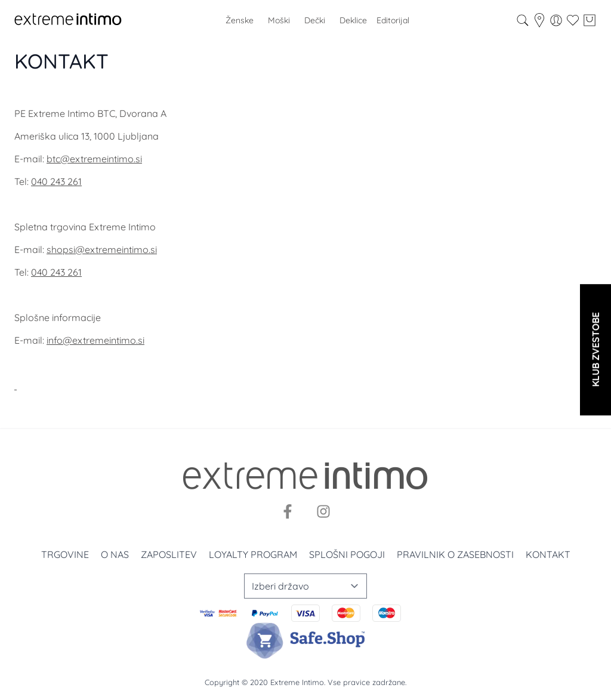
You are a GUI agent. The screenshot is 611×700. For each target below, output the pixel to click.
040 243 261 (56, 181)
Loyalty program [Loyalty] (253, 554)
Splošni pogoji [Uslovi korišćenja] (347, 554)
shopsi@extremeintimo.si (102, 249)
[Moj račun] (556, 20)
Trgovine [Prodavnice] (65, 554)
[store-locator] (539, 20)
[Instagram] (323, 511)
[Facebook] (288, 511)
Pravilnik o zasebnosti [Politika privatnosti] (455, 554)
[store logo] (68, 20)
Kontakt (548, 554)
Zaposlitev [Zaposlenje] (169, 554)
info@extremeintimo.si (95, 340)
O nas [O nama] (115, 554)
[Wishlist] (573, 20)
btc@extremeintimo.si (94, 159)
